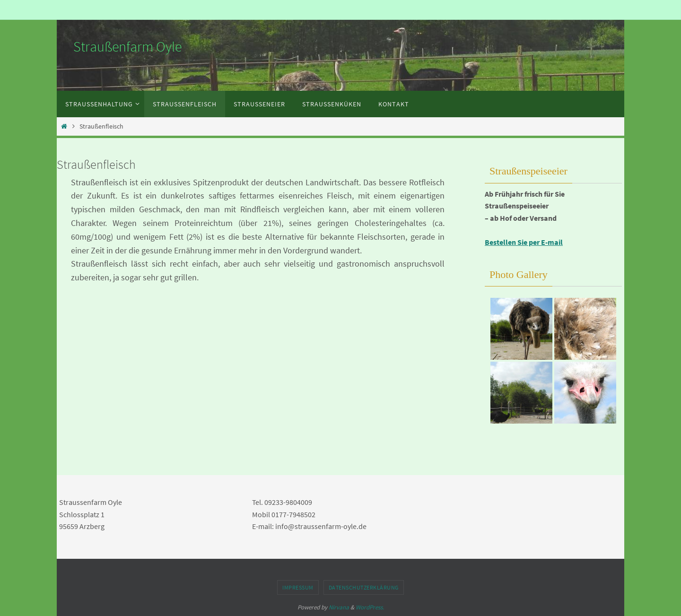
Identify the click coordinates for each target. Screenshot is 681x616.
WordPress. (370, 607)
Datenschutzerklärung (364, 587)
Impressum (298, 587)
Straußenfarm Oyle (127, 46)
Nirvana (339, 607)
